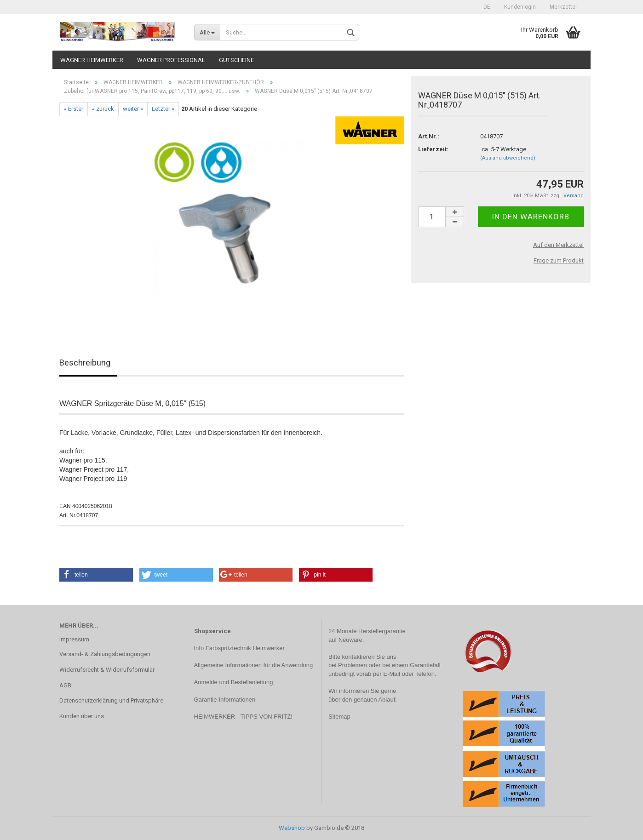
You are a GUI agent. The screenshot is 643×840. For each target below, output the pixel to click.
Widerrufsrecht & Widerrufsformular (107, 670)
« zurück (103, 109)
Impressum (74, 639)
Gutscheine (236, 60)
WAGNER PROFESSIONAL (171, 60)
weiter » (133, 109)
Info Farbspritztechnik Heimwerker (239, 648)
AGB (65, 685)
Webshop (292, 828)
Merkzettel (563, 7)
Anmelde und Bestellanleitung (234, 682)
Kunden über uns (82, 716)
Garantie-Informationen (225, 700)
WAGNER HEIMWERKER (92, 60)
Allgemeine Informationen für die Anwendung (254, 665)
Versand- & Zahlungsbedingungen (105, 654)
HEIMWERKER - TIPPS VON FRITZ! (243, 717)
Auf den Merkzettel (558, 245)
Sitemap (339, 717)
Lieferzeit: (433, 149)
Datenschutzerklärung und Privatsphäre (111, 700)
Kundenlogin (520, 7)
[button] (96, 575)
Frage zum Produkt (559, 260)
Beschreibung (85, 363)
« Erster (74, 109)
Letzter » (163, 109)
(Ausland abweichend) (508, 158)
